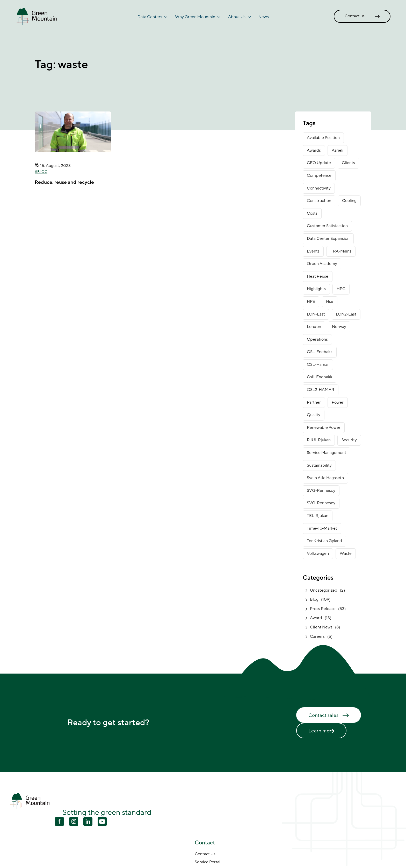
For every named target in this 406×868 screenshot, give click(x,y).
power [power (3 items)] (338, 402)
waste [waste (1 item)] (346, 554)
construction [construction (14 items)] (319, 201)
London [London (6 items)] (314, 327)
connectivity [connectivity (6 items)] (319, 188)
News (264, 17)
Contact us (355, 16)
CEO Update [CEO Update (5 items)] (319, 163)
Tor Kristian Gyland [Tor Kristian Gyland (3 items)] (324, 541)
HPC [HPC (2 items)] (341, 289)
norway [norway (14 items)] (339, 327)
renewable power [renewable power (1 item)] (324, 428)
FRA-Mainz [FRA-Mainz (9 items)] (341, 251)
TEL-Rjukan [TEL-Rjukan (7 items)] (318, 516)
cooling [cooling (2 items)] (349, 201)
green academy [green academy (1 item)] (322, 264)
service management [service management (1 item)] (327, 453)
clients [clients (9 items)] (348, 163)
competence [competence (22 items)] (319, 176)
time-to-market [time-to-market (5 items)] (322, 528)
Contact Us (205, 854)
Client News (321, 627)
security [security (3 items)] (349, 440)
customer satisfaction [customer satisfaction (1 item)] (327, 226)
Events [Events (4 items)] (313, 251)
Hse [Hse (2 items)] (330, 302)
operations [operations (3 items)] (317, 339)
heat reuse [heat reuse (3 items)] (318, 276)
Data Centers (150, 17)
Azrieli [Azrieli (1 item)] (338, 150)
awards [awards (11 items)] (314, 150)
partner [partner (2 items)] (314, 402)
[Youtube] (74, 821)
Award (316, 618)
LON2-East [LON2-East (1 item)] (346, 314)
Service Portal (208, 862)
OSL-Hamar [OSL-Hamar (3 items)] (318, 365)
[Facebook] (59, 822)
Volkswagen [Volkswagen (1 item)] (318, 554)
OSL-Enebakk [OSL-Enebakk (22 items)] (320, 352)
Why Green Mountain (195, 17)
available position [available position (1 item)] (323, 138)
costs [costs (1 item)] (312, 213)
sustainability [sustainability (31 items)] (319, 465)
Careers (317, 636)
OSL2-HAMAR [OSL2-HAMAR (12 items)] (321, 390)
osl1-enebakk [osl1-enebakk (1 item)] (320, 377)
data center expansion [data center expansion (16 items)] (328, 239)
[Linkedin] (88, 822)
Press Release (323, 609)
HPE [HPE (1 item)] (311, 302)
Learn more (321, 731)
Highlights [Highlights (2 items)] (316, 289)
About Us (237, 17)
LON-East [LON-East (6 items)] (316, 314)
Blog (42, 172)
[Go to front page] (36, 16)
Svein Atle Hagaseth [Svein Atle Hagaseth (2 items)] (325, 478)
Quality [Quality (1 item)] (314, 415)
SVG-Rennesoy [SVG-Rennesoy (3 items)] (321, 491)
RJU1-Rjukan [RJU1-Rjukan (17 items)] (319, 440)
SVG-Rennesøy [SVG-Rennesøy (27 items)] (321, 503)
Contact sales (323, 715)
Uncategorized (324, 590)
